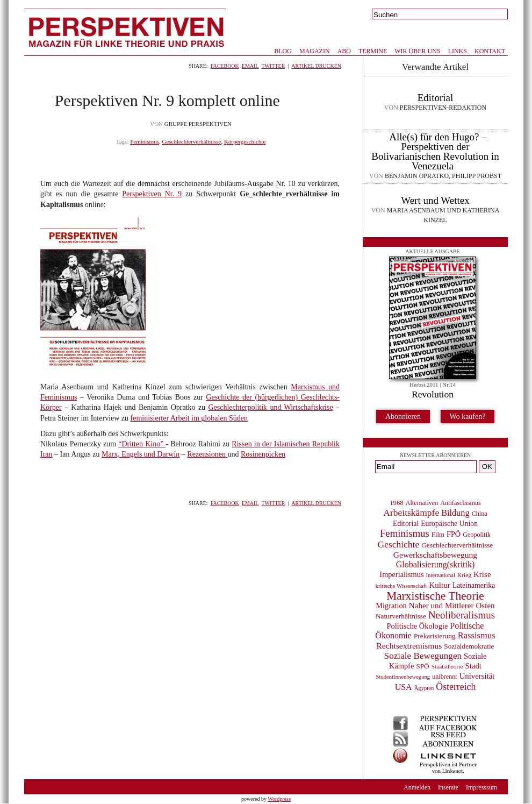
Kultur (439, 585)
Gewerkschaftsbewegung (435, 555)
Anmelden (417, 787)
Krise (482, 574)
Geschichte (399, 544)
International (441, 575)
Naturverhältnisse (401, 616)
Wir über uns (417, 51)
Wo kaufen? (468, 417)
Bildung (455, 513)
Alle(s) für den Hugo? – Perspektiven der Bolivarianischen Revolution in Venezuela (435, 151)
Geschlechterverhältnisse (191, 141)
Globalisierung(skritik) (436, 564)
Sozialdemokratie (469, 646)
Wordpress (279, 799)
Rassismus (477, 635)
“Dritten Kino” (142, 444)
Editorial (435, 98)
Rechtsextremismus (409, 646)
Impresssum (481, 787)
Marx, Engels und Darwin (141, 454)
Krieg (464, 575)
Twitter (273, 66)
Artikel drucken (316, 66)
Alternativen (422, 503)
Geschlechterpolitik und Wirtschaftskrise (270, 407)
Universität (477, 676)
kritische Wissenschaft (401, 586)
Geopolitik (477, 535)
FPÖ (454, 534)
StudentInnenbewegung (403, 677)
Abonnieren (403, 417)
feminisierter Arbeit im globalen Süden (189, 418)
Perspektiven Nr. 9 (152, 194)
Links (458, 51)
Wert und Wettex (435, 200)
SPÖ (422, 666)
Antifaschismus (460, 503)
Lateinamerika (474, 585)
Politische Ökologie (418, 626)
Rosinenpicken (263, 454)
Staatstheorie (447, 666)
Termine (373, 51)
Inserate (448, 787)
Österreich (456, 687)
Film (438, 535)
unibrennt (444, 677)
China (480, 514)
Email (250, 66)
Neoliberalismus (462, 615)
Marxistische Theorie (435, 596)
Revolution (433, 394)
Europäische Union (449, 524)
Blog (283, 51)
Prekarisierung (435, 636)
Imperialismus (401, 574)
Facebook (225, 66)
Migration (391, 606)
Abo (344, 51)
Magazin (315, 51)
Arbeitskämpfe (411, 513)
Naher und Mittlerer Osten (452, 606)
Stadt (473, 666)
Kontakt (490, 51)
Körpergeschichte (245, 141)
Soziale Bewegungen (423, 656)
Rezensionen (207, 454)
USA (404, 687)
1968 (396, 503)
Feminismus (145, 141)
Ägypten (424, 688)
